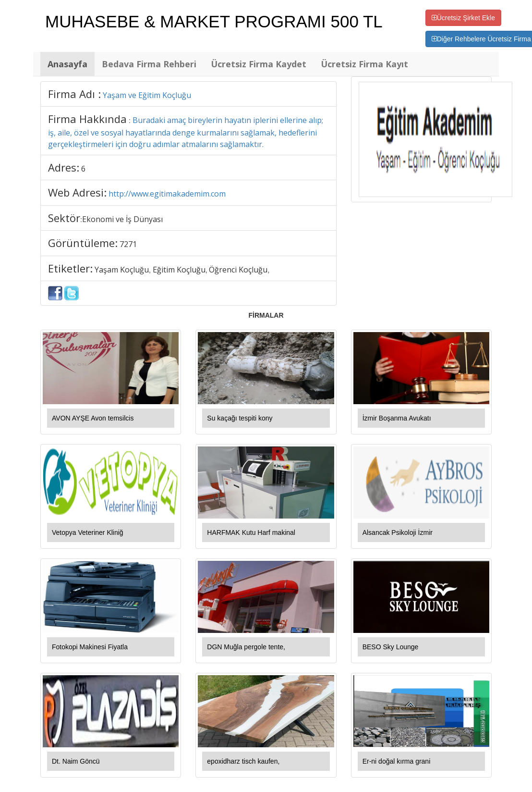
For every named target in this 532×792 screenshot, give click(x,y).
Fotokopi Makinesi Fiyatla (90, 647)
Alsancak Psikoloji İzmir (398, 532)
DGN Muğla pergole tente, (246, 647)
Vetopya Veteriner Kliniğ (88, 532)
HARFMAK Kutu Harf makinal (251, 532)
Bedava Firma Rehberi (149, 64)
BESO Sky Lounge (391, 647)
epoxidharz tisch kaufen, (243, 761)
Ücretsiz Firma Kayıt (364, 64)
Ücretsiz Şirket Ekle (463, 18)
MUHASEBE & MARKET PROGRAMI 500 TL (214, 21)
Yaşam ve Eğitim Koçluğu (147, 95)
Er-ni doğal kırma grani (397, 761)
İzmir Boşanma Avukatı (397, 418)
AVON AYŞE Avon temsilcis (93, 418)
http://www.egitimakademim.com (167, 194)
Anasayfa (67, 64)
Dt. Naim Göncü (76, 761)
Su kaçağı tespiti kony (240, 418)
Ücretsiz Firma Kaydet (259, 64)
